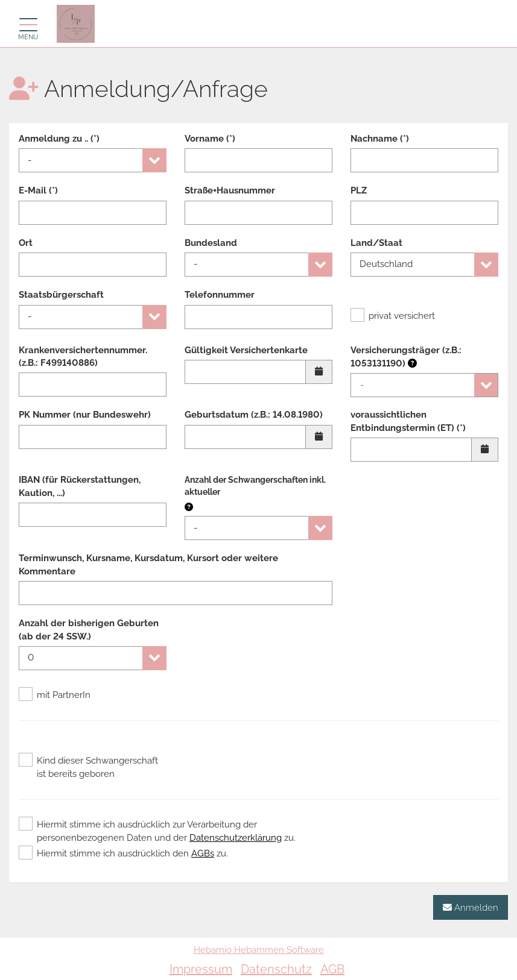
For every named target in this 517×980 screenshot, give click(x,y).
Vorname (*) (210, 139)
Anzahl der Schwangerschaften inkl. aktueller (255, 486)
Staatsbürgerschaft (61, 295)
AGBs (203, 853)
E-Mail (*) (38, 190)
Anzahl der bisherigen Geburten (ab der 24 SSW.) (89, 630)
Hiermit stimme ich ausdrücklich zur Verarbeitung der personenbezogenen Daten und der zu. (157, 831)
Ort (26, 243)
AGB (332, 969)
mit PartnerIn (55, 695)
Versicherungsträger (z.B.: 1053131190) (406, 357)
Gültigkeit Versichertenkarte (246, 350)
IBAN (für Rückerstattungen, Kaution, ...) (80, 486)
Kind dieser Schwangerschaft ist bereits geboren (88, 767)
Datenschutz (276, 969)
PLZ (359, 190)
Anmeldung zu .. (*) (59, 139)
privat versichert (393, 316)
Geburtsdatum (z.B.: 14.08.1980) (254, 415)
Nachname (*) (380, 139)
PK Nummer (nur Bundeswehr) (85, 415)
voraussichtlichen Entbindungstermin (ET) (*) (408, 421)
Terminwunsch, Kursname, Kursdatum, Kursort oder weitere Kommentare (148, 564)
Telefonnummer (220, 295)
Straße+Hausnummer (230, 190)
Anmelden (471, 907)
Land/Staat (376, 243)
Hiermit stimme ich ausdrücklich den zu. (123, 853)
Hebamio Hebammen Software (259, 950)
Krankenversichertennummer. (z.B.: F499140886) (83, 357)
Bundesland (211, 243)
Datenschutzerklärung (236, 838)
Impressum (201, 969)
